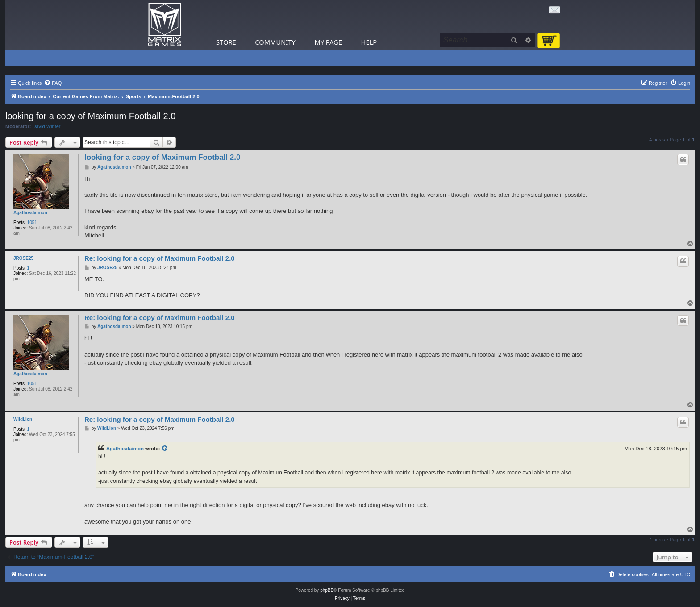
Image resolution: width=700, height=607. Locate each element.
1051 (32, 222)
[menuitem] (53, 83)
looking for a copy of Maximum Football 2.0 (90, 116)
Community (275, 42)
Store (226, 42)
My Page (328, 42)
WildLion (23, 419)
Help (369, 42)
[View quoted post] (165, 449)
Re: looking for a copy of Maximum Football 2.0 (160, 258)
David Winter (47, 126)
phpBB (327, 590)
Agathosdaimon (30, 213)
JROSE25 (23, 258)
